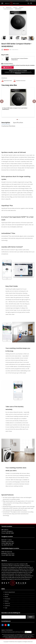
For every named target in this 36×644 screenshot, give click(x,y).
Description (6, 123)
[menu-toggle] (2, 3)
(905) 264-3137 (10, 543)
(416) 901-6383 (10, 533)
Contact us (7, 606)
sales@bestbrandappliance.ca (21, 72)
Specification (18, 123)
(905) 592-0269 (10, 555)
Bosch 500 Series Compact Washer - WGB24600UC (20, 59)
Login (6, 608)
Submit (31, 617)
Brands (6, 597)
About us (7, 594)
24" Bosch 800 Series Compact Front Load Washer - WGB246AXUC (15, 109)
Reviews (7, 601)
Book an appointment (10, 592)
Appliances (9, 8)
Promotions (7, 599)
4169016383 (18, 73)
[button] (17, 120)
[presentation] (2, 101)
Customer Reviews (8, 126)
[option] (18, 23)
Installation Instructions (21, 81)
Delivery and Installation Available (18, 71)
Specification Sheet (8, 81)
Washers (21, 8)
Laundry (15, 8)
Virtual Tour (7, 603)
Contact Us (8, 67)
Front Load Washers (8, 9)
